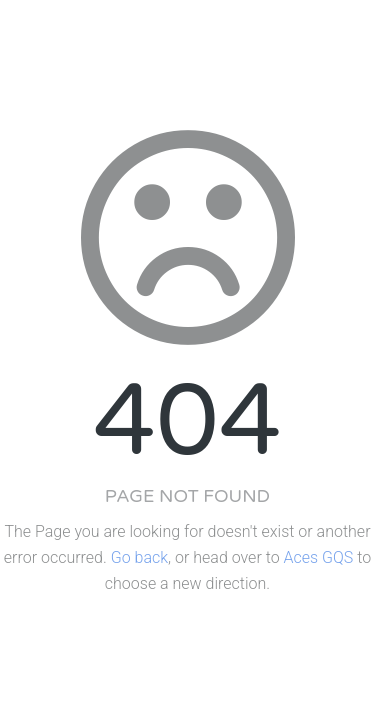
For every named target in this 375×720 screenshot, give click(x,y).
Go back (139, 557)
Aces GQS (319, 557)
